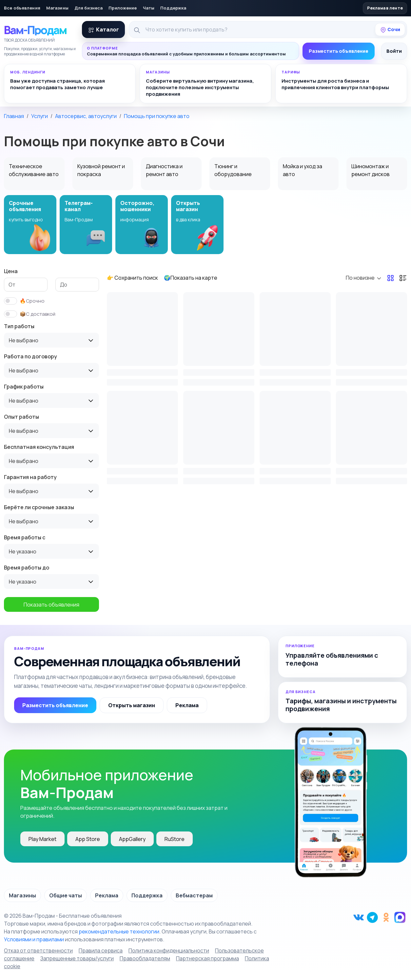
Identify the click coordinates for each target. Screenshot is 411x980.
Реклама (187, 705)
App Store (88, 839)
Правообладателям (145, 958)
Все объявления (22, 8)
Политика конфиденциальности (169, 950)
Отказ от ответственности (38, 950)
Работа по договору (30, 356)
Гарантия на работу (30, 477)
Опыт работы (21, 417)
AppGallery (132, 839)
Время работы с (25, 537)
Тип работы (19, 326)
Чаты (149, 8)
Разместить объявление (339, 51)
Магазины (57, 8)
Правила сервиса (101, 950)
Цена (11, 271)
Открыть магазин (132, 705)
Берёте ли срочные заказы (39, 507)
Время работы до (27, 568)
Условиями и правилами (34, 939)
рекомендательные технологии (119, 931)
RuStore (175, 839)
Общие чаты (66, 895)
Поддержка (173, 8)
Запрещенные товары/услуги (77, 958)
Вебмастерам (194, 895)
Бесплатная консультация (39, 447)
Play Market (42, 839)
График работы (24, 387)
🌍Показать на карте (191, 278)
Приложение (123, 8)
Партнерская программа (207, 958)
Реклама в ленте (385, 8)
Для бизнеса (88, 8)
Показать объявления (51, 605)
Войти (394, 51)
